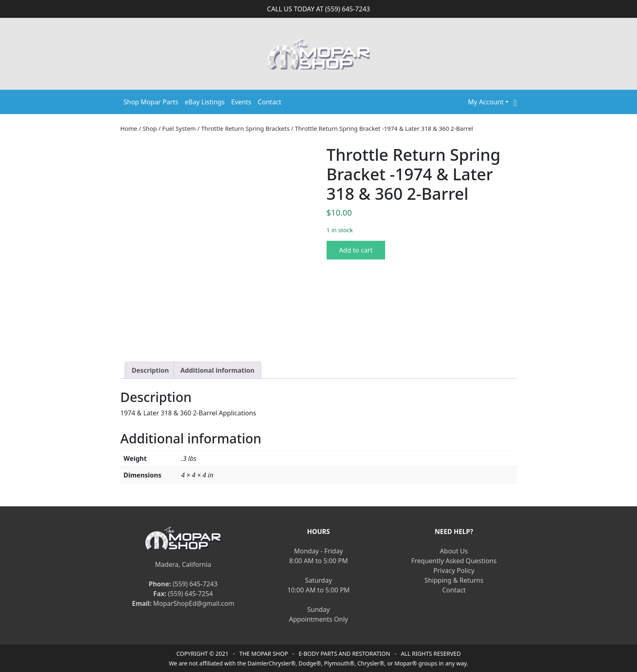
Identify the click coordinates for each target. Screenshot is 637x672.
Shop (150, 128)
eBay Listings (205, 102)
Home (129, 128)
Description (150, 370)
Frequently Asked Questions (454, 561)
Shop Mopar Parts (151, 102)
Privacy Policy (454, 570)
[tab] (150, 370)
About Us (454, 551)
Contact (269, 102)
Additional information (218, 370)
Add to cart (356, 250)
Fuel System (179, 128)
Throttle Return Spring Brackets (245, 128)
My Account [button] (486, 102)
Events (241, 102)
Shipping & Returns (454, 580)
